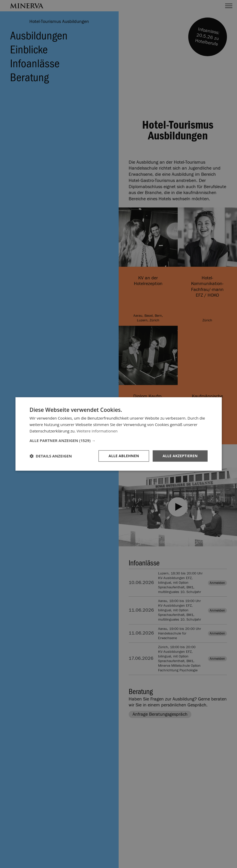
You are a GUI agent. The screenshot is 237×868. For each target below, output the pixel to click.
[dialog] (118, 434)
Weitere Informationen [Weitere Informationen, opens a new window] (97, 431)
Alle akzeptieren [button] (180, 456)
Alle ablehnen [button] (124, 456)
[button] (119, 440)
